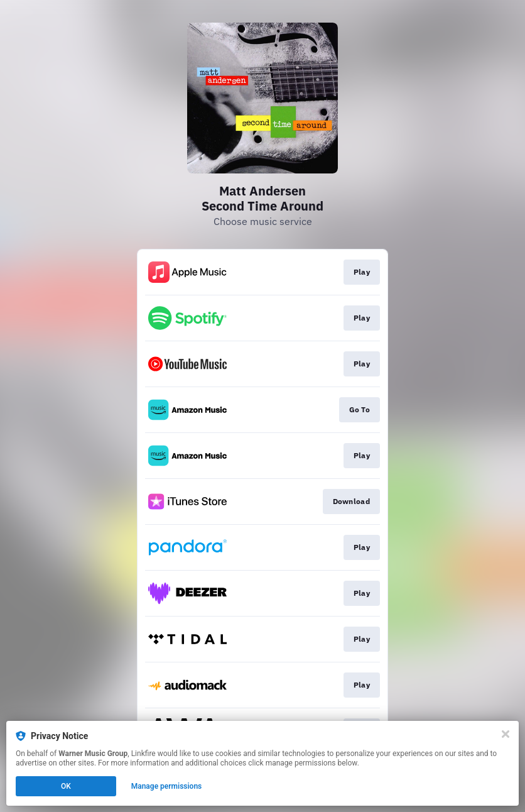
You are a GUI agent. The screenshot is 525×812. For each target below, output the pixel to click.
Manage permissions (167, 786)
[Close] (506, 734)
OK (66, 786)
